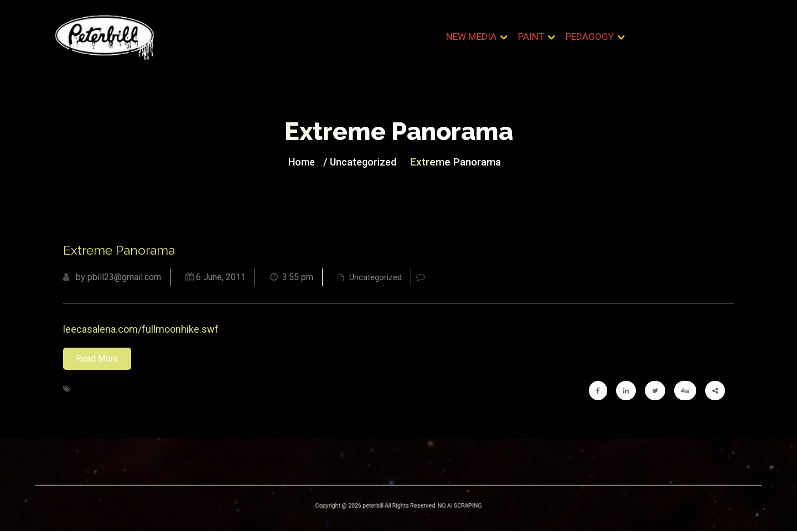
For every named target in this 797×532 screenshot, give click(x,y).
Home (307, 162)
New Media (472, 38)
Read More (97, 360)
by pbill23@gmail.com (112, 278)
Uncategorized (365, 162)
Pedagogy (590, 38)
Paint (531, 38)
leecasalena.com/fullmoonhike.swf (141, 330)
